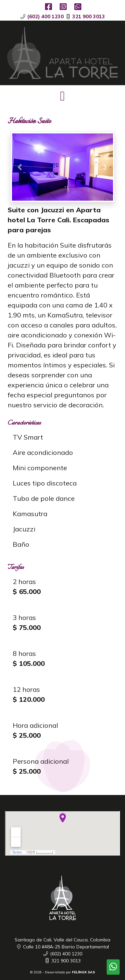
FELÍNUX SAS (83, 972)
